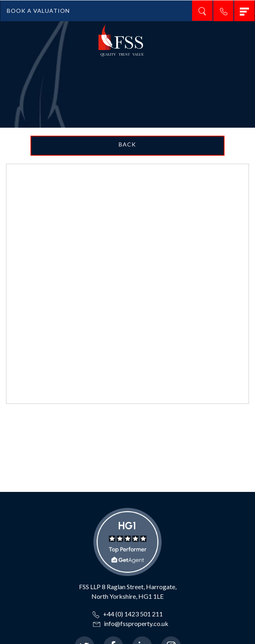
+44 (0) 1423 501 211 (127, 614)
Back (127, 144)
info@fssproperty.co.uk (131, 623)
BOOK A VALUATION (38, 11)
